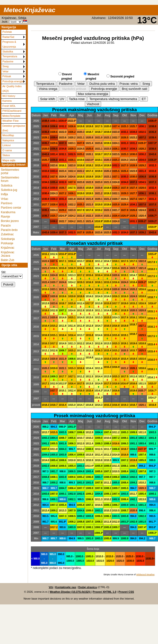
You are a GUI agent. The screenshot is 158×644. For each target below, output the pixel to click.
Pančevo (7, 203)
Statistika (8, 51)
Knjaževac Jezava (8, 254)
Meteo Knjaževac (30, 10)
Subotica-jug (9, 190)
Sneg (5, 66)
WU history (9, 96)
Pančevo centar (11, 208)
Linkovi (7, 145)
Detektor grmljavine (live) (14, 128)
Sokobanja (8, 239)
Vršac (5, 199)
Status (6, 155)
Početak (7, 32)
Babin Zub (8, 260)
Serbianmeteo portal (10, 171)
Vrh (51, 587)
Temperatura (10, 56)
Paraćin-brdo (9, 230)
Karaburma (8, 212)
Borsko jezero (10, 221)
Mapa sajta (9, 160)
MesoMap (8, 135)
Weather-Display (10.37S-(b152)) (70, 592)
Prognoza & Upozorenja (9, 44)
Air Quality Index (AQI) (12, 89)
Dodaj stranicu (88, 587)
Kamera (7, 101)
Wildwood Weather (145, 575)
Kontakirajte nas (66, 587)
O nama (7, 150)
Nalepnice (8, 140)
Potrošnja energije (13, 81)
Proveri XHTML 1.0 (104, 592)
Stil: (4, 272)
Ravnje (5, 217)
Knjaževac (8, 248)
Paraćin (6, 226)
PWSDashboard (12, 111)
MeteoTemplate (11, 116)
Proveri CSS (126, 592)
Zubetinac (7, 234)
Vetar (5, 71)
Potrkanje (7, 243)
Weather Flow (10, 121)
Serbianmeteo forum (10, 179)
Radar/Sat (8, 37)
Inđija (4, 194)
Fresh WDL (9, 106)
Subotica (7, 186)
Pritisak (7, 76)
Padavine (8, 61)
